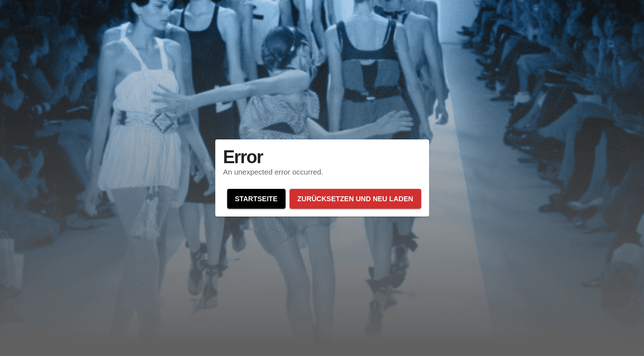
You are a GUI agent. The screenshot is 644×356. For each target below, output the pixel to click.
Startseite (256, 199)
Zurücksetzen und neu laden (355, 199)
